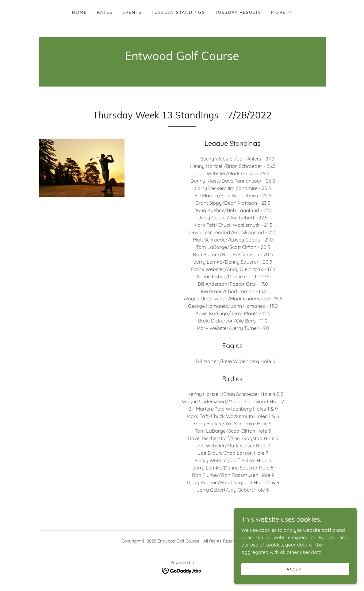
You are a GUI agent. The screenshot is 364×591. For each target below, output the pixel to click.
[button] (282, 12)
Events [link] (132, 12)
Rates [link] (105, 12)
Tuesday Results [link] (238, 12)
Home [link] (80, 12)
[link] (182, 58)
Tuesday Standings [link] (178, 12)
